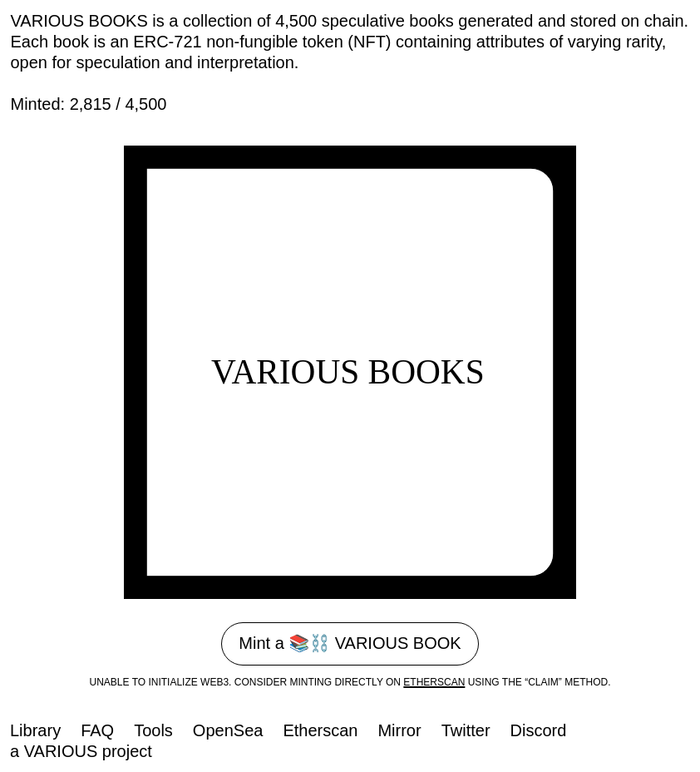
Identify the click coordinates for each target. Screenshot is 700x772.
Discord (539, 730)
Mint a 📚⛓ (350, 643)
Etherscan (320, 730)
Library (35, 730)
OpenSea (228, 730)
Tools (153, 730)
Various (61, 751)
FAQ (97, 730)
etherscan (434, 682)
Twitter (466, 730)
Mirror (399, 730)
